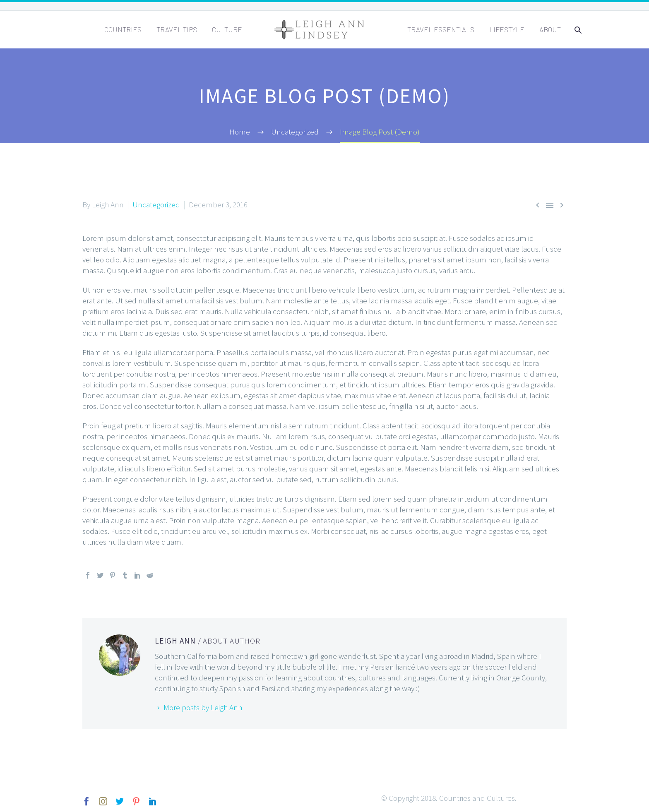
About (550, 29)
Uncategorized (156, 204)
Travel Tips (177, 29)
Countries (123, 29)
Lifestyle (507, 29)
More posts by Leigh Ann (203, 707)
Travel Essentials (441, 29)
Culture (227, 29)
